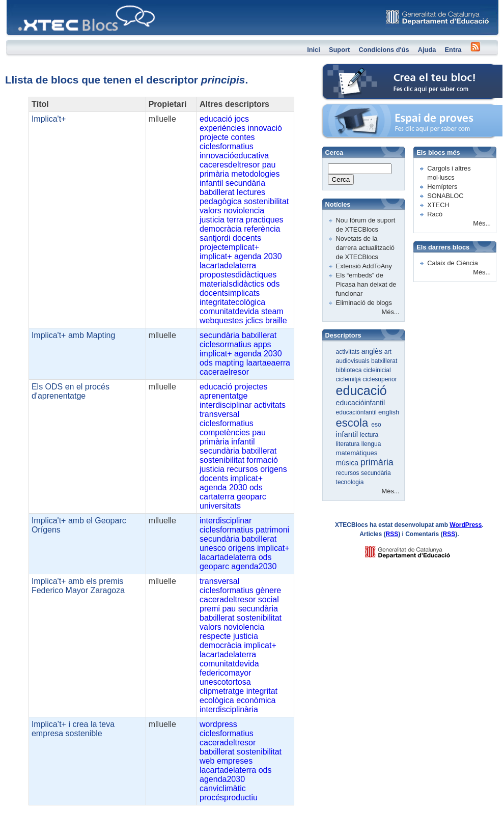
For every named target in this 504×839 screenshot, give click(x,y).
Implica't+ (49, 119)
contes (243, 137)
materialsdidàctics (232, 284)
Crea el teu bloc (345, 69)
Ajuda (427, 50)
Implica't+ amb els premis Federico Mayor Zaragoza (78, 586)
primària (214, 174)
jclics (254, 320)
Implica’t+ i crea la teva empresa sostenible (73, 729)
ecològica (217, 700)
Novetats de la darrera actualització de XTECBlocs (365, 248)
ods (273, 284)
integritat (262, 691)
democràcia (221, 229)
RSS (392, 534)
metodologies (255, 174)
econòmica (256, 700)
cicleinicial (377, 370)
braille (276, 320)
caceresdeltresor (230, 165)
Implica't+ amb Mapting (73, 335)
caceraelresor (224, 372)
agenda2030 (254, 566)
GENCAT (417, 550)
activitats (270, 405)
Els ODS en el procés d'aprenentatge (71, 391)
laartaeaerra (268, 363)
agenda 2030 (258, 256)
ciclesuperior (380, 379)
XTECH (438, 205)
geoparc (251, 497)
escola (354, 423)
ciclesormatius (225, 344)
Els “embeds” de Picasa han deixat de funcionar (366, 284)
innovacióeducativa (234, 156)
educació (216, 119)
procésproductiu (229, 798)
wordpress (218, 724)
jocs (242, 119)
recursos (242, 469)
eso (376, 425)
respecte (215, 636)
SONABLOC (445, 196)
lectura (369, 435)
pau (269, 165)
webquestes (221, 320)
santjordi (215, 238)
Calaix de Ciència (453, 263)
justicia (212, 220)
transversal (219, 414)
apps (262, 344)
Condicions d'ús (384, 50)
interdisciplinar (226, 405)
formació (262, 460)
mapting (229, 363)
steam (272, 311)
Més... (391, 312)
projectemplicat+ (229, 247)
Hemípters (442, 187)
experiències (222, 128)
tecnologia (350, 482)
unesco (213, 548)
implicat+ (216, 256)
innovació (265, 128)
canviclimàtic (223, 788)
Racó (435, 214)
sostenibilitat (266, 201)
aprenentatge (223, 396)
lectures (251, 192)
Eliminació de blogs (364, 303)
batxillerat (217, 192)
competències (225, 432)
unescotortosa (225, 682)
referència (262, 229)
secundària (245, 183)
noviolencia (244, 211)
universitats (220, 506)
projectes (251, 387)
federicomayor (225, 673)
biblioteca (350, 370)
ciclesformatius (227, 146)
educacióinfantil (361, 403)
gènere (268, 590)
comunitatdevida (229, 311)
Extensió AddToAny (364, 266)
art (388, 352)
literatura (349, 444)
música (348, 463)
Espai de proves (346, 109)
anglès (373, 351)
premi (210, 609)
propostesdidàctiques (238, 275)
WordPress (466, 525)
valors (211, 211)
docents (247, 238)
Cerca (341, 179)
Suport (339, 50)
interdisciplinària (229, 709)
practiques (265, 220)
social (269, 599)
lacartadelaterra (228, 265)
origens (273, 469)
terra (235, 220)
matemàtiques (357, 453)
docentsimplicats (230, 293)
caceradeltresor (228, 599)
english (389, 412)
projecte (214, 137)
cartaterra (217, 497)
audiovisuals (354, 361)
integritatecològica (232, 302)
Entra (453, 50)
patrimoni (272, 530)
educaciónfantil (357, 412)
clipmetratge (222, 691)
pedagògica (221, 201)
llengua (371, 444)
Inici (314, 50)
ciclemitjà (349, 379)
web (207, 761)
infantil (211, 183)
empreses (235, 761)
